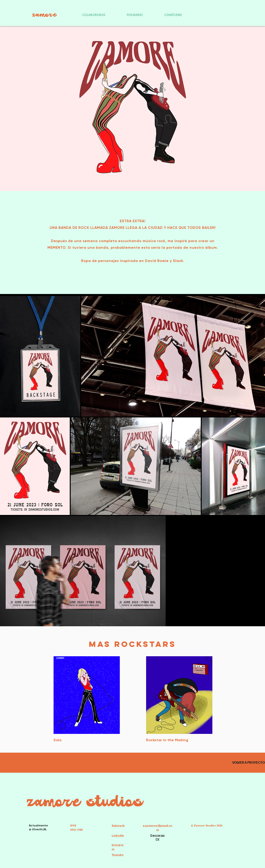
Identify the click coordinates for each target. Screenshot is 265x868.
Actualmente (38, 826)
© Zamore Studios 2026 (207, 826)
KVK (73, 826)
